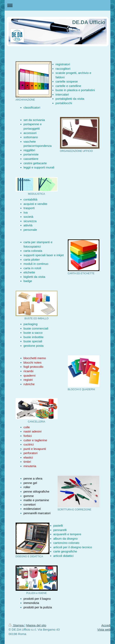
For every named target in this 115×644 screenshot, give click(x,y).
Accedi (106, 625)
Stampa (17, 625)
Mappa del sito (36, 625)
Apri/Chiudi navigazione (57, 5)
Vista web (104, 629)
